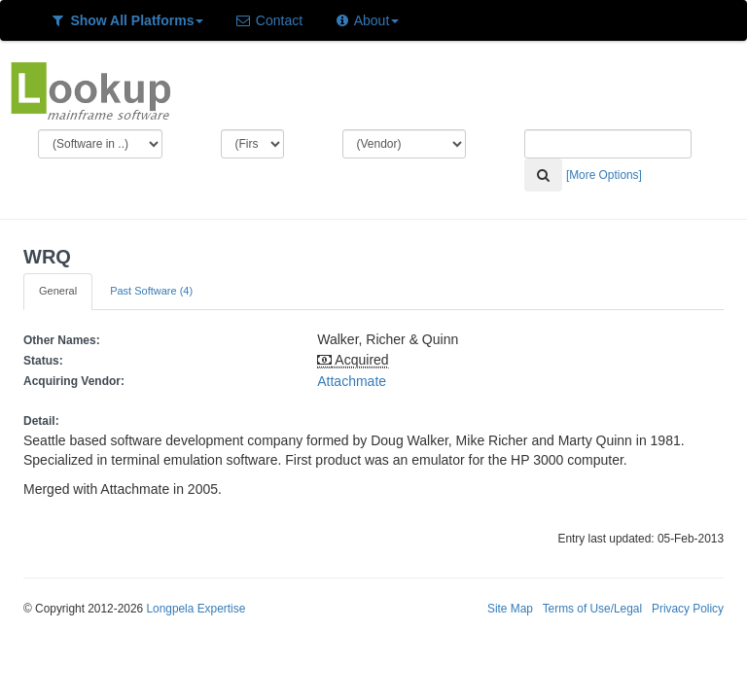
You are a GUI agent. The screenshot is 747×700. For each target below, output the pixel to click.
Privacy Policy (688, 609)
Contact (268, 20)
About (366, 20)
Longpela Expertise (196, 609)
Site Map (510, 609)
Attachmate (352, 381)
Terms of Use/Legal (592, 609)
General (58, 291)
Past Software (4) (151, 291)
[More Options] (604, 175)
